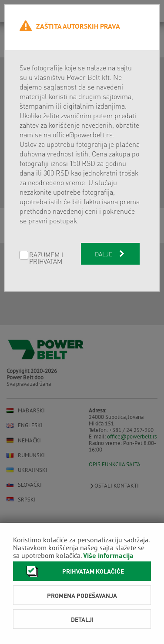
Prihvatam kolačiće (73, 571)
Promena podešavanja (82, 595)
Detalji (82, 619)
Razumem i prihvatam (46, 258)
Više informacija (108, 555)
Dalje (110, 254)
